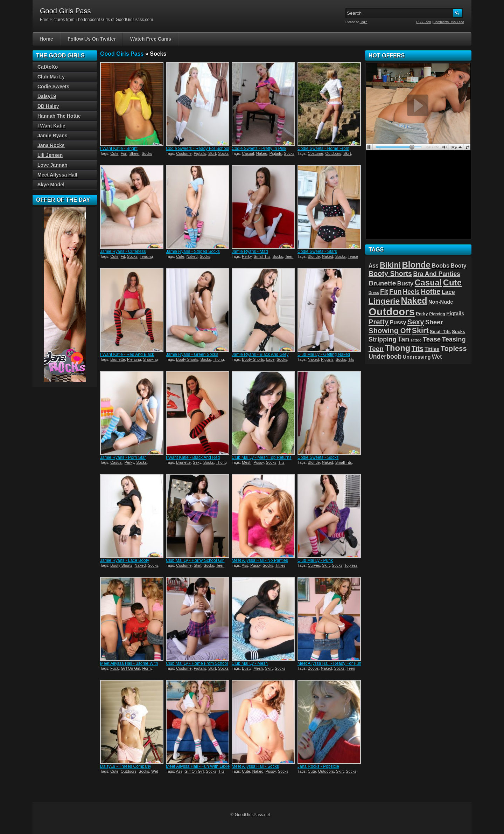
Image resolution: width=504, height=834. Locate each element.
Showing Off (390, 330)
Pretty (379, 322)
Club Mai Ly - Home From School (197, 663)
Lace (270, 359)
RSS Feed (424, 22)
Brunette (118, 359)
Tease (353, 256)
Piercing (134, 359)
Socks (147, 153)
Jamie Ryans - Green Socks (192, 354)
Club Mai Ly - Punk (315, 560)
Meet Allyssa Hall (57, 175)
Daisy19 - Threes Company (126, 766)
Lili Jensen (50, 155)
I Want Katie (51, 126)
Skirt (212, 153)
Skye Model (51, 185)
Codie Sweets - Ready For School (198, 149)
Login (364, 22)
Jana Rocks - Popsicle (318, 766)
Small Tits (262, 256)
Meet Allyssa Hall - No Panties (260, 560)
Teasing (146, 256)
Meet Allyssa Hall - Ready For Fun (329, 663)
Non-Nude (441, 302)
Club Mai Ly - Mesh (250, 663)
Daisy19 (47, 96)
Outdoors (333, 153)
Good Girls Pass (122, 54)
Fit (123, 256)
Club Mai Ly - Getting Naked (324, 354)
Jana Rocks (51, 145)
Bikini (390, 265)
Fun (124, 153)
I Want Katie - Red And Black (127, 354)
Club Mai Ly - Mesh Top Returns (262, 457)
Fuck (114, 668)
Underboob (385, 357)
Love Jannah (52, 165)
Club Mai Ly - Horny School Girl (195, 560)
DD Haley (48, 106)
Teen (289, 256)
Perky (247, 256)
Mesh (247, 462)
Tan (403, 339)
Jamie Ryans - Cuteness (123, 251)
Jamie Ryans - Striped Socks (193, 251)
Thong (218, 359)
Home (46, 39)
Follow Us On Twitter (92, 39)
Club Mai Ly (51, 77)
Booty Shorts (187, 359)
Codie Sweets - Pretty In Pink (259, 149)
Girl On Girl (130, 668)
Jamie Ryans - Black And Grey (260, 354)
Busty (247, 668)
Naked (262, 153)
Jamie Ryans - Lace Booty (125, 560)
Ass (245, 565)
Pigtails (200, 153)
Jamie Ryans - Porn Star (123, 457)
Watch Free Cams (151, 39)
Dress (374, 292)
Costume (184, 153)
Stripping (383, 339)
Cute (114, 153)
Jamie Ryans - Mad (250, 251)
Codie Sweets (53, 87)
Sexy (197, 462)
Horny (147, 668)
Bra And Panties (436, 274)
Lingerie (384, 301)
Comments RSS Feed (449, 22)
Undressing (417, 357)
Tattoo (416, 340)
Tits (351, 359)
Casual (248, 153)
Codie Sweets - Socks (318, 457)
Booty (459, 266)
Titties (280, 565)
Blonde (314, 256)
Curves (314, 565)
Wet (155, 771)
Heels (411, 292)
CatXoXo (48, 67)
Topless (351, 565)
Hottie (430, 291)
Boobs (313, 668)
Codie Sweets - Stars (317, 251)
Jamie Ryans (52, 136)
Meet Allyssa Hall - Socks (255, 766)
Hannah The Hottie (59, 116)
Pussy (258, 462)
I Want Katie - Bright (119, 149)
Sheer (135, 153)
